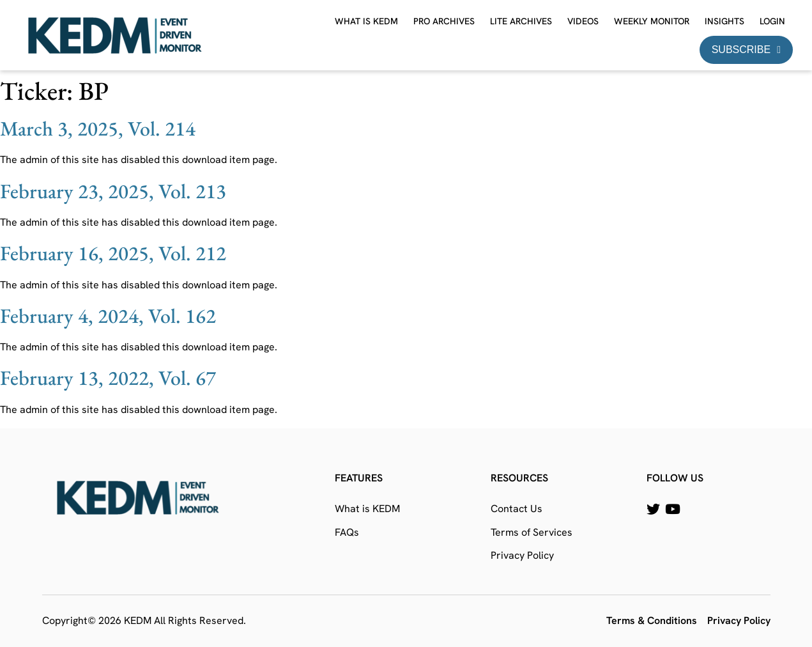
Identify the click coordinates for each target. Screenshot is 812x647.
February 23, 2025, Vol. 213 (113, 191)
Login (772, 21)
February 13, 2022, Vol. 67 (108, 378)
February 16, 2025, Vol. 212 (113, 253)
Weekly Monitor (652, 21)
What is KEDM (366, 21)
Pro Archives (444, 21)
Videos (583, 21)
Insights (724, 21)
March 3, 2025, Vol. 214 (98, 129)
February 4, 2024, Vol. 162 (108, 316)
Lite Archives (521, 21)
